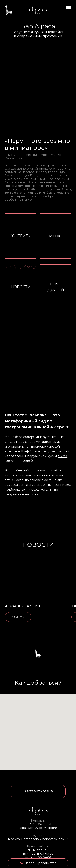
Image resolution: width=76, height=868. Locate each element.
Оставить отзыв (39, 791)
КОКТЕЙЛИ (20, 236)
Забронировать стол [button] (41, 863)
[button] (22, 863)
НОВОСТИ (21, 287)
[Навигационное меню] (69, 7)
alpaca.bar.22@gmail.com (38, 828)
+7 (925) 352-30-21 (38, 824)
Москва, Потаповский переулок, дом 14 (38, 839)
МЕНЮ (56, 236)
